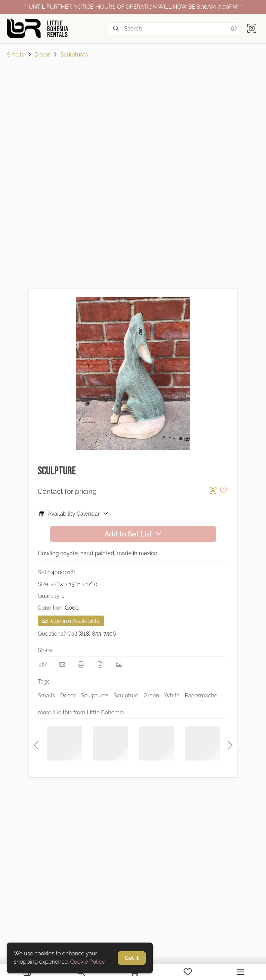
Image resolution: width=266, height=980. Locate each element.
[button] (252, 29)
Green (151, 695)
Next (228, 743)
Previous (36, 743)
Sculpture (126, 695)
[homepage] (40, 29)
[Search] (116, 29)
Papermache (201, 695)
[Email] (62, 664)
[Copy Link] (43, 664)
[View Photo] (119, 664)
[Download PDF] (100, 664)
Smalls (16, 55)
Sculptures (74, 55)
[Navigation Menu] (240, 972)
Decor (42, 55)
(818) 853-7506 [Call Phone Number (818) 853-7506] (97, 634)
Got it (132, 958)
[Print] (81, 664)
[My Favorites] (188, 972)
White (172, 695)
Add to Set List (133, 534)
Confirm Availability (71, 621)
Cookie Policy (88, 962)
